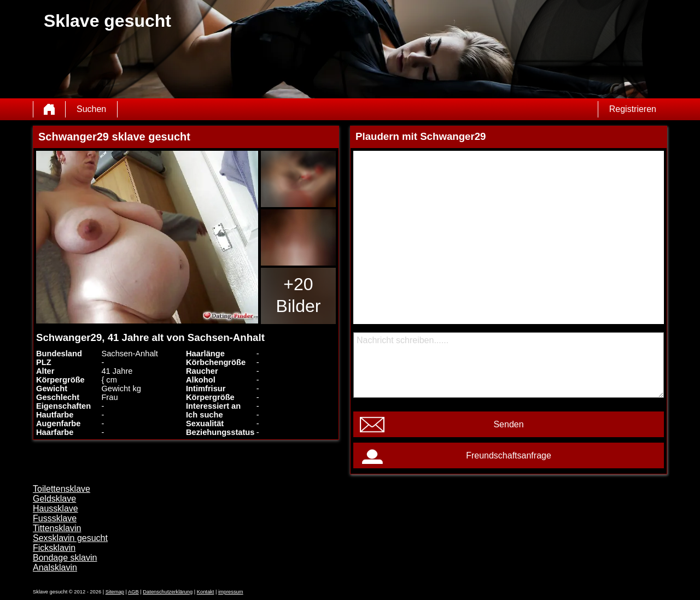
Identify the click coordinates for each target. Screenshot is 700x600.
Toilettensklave (62, 489)
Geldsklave (54, 499)
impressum (231, 592)
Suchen (91, 109)
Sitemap (115, 592)
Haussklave (56, 508)
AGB (133, 592)
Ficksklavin (54, 548)
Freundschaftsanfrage (509, 455)
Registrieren (633, 109)
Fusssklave (55, 518)
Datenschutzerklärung (168, 592)
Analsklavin (55, 567)
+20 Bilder (299, 295)
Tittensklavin (57, 528)
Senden (508, 424)
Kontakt (206, 592)
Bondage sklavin (65, 558)
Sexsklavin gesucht (70, 538)
